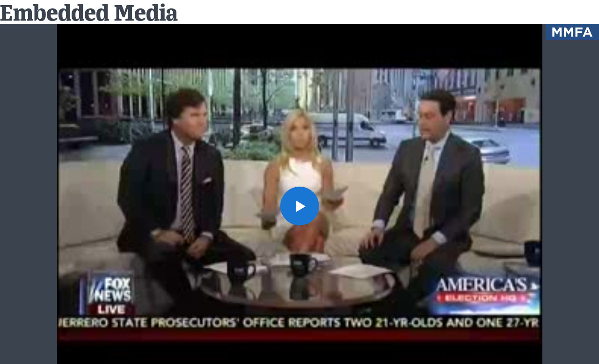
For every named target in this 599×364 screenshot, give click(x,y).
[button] (299, 206)
